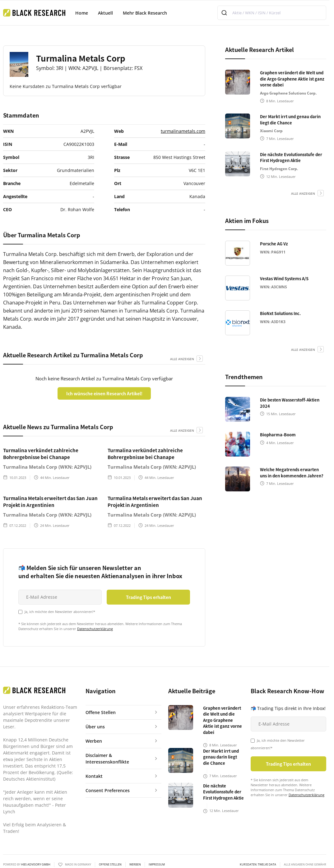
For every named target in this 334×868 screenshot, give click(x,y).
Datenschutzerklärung (95, 629)
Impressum (157, 865)
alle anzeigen (182, 359)
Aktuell (105, 13)
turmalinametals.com (183, 131)
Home (82, 13)
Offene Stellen (110, 865)
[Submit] (225, 13)
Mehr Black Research (145, 13)
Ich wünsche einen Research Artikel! (104, 393)
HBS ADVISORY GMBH (36, 864)
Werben (135, 865)
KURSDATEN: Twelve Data (258, 865)
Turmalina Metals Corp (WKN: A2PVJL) (47, 467)
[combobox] (272, 13)
